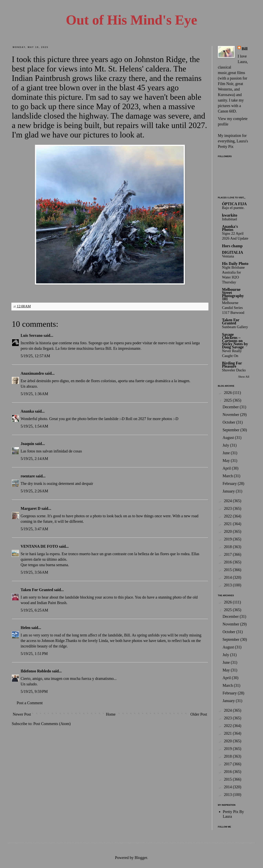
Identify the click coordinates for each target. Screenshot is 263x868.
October (229, 422)
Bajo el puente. (233, 208)
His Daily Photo (235, 264)
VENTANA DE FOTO (39, 546)
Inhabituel (230, 219)
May (227, 461)
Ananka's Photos (230, 228)
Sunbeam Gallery (235, 327)
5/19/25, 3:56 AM (34, 572)
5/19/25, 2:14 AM (34, 459)
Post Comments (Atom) (52, 724)
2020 (228, 531)
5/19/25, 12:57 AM (35, 356)
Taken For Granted (37, 590)
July (226, 445)
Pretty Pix (226, 146)
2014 (228, 577)
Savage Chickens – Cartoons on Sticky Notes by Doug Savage (235, 341)
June (227, 453)
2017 (228, 554)
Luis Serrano (32, 335)
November (231, 415)
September (231, 430)
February (230, 483)
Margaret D (31, 508)
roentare (28, 476)
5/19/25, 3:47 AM (34, 529)
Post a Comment (30, 703)
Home (111, 714)
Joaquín (27, 444)
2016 (228, 562)
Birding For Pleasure (232, 365)
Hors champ (232, 246)
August (229, 438)
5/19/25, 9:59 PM (34, 691)
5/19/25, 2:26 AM (34, 491)
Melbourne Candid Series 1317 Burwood (233, 308)
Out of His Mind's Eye (132, 20)
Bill (245, 49)
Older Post (199, 714)
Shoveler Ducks (234, 370)
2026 (228, 393)
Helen (26, 628)
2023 (228, 508)
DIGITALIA (232, 252)
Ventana (228, 256)
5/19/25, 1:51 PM (34, 654)
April (227, 468)
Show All (244, 377)
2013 (228, 585)
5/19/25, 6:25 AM (34, 610)
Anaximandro (32, 373)
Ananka (27, 411)
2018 (228, 547)
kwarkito (230, 215)
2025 (228, 400)
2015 (228, 570)
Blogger (141, 858)
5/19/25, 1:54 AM (34, 426)
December (231, 407)
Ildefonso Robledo (36, 671)
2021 (228, 524)
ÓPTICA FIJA (234, 204)
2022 (228, 516)
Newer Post (22, 714)
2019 (228, 539)
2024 (228, 501)
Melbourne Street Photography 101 (233, 294)
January (229, 491)
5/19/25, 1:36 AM (34, 394)
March (228, 476)
